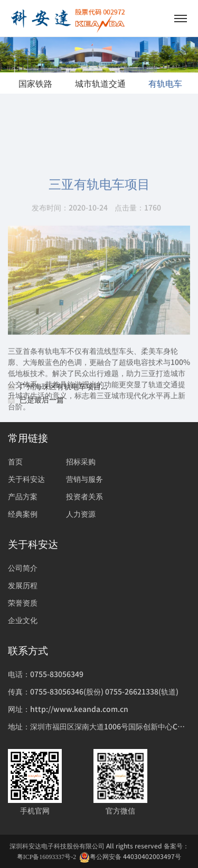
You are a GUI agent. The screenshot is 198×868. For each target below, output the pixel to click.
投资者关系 (84, 496)
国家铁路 (35, 83)
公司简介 (23, 568)
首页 (15, 461)
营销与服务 (84, 479)
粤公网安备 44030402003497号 (130, 857)
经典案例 (23, 514)
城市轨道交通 (100, 83)
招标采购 (81, 461)
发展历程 (23, 585)
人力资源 (81, 514)
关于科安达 (26, 479)
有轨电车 (165, 83)
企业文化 (23, 620)
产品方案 (23, 496)
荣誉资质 (23, 602)
